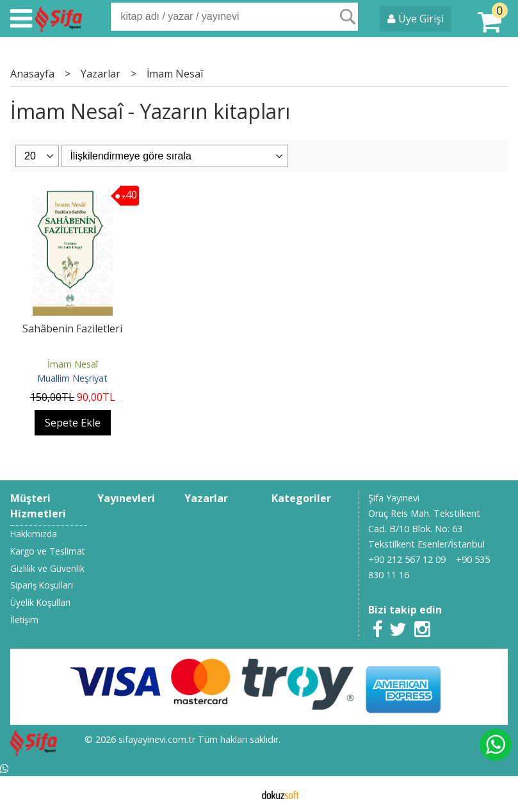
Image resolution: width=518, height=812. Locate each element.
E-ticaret (239, 794)
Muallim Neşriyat (72, 378)
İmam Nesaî (73, 364)
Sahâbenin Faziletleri (72, 329)
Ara (348, 17)
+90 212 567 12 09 (407, 559)
